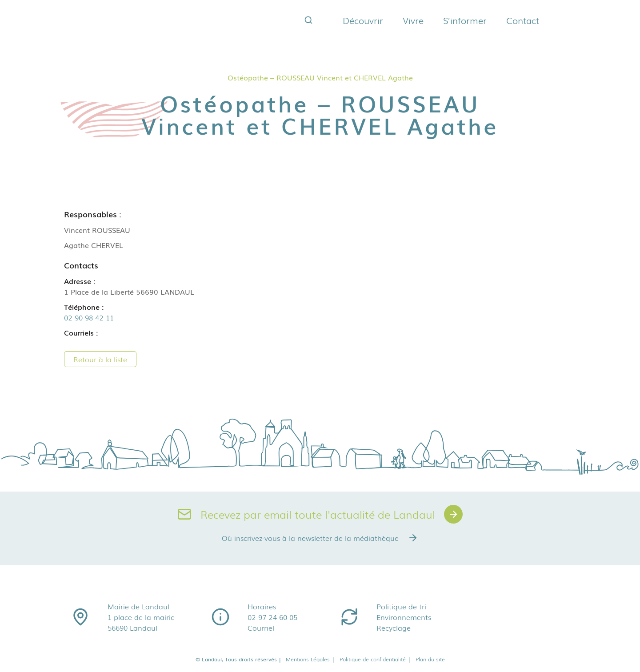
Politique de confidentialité (375, 659)
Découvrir (363, 20)
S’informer (465, 20)
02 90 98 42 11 (89, 317)
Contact (523, 20)
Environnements (404, 617)
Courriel (261, 628)
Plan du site (430, 659)
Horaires (262, 606)
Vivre (413, 20)
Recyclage (394, 628)
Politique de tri (401, 606)
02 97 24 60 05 (272, 617)
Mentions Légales (310, 659)
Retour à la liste (100, 359)
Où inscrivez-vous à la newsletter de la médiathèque (320, 538)
